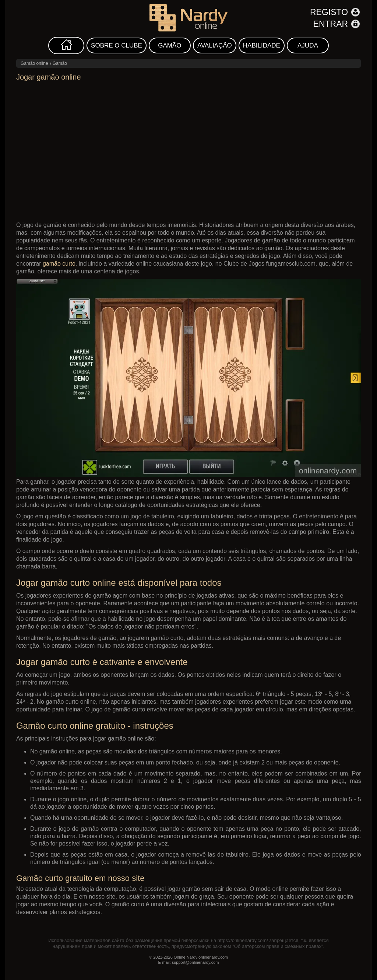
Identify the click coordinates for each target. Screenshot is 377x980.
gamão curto (59, 264)
